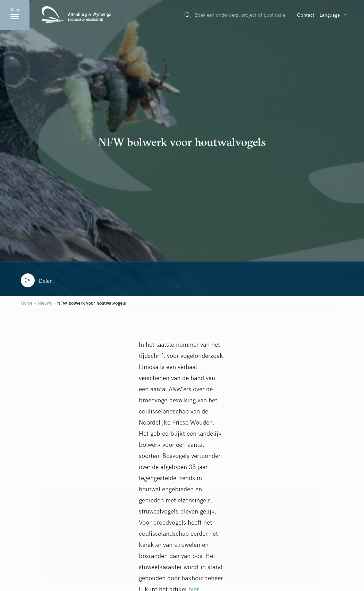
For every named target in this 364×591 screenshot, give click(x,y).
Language (330, 15)
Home (27, 303)
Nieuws (45, 303)
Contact (306, 15)
